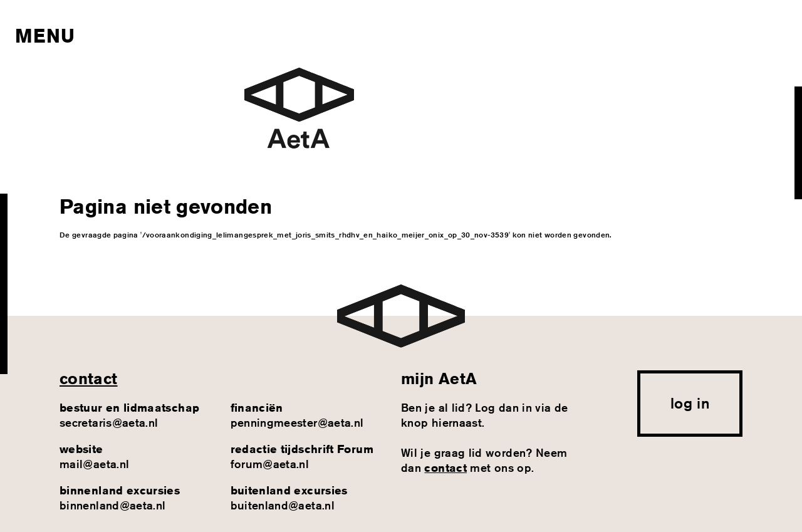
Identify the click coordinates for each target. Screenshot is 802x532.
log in (690, 403)
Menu (45, 36)
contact (89, 378)
